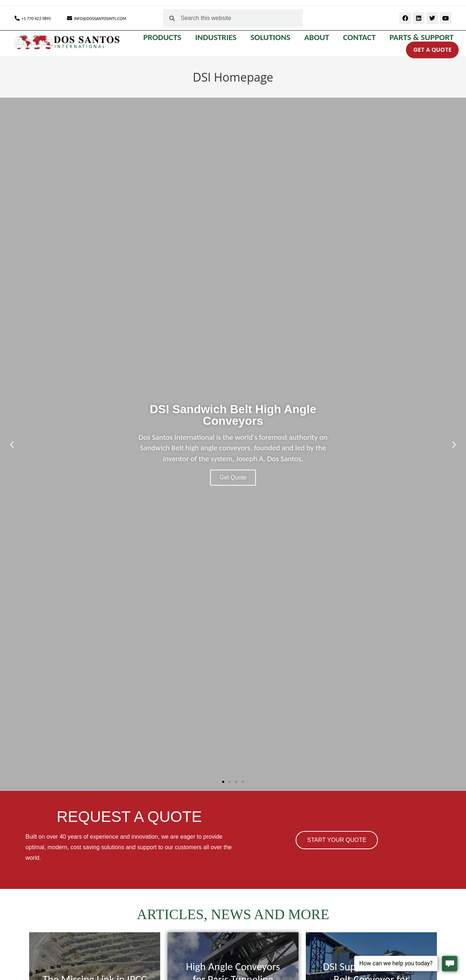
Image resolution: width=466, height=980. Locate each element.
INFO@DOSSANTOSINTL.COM (100, 19)
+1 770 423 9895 (36, 19)
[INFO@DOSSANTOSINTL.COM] (70, 18)
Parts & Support (422, 37)
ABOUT (318, 37)
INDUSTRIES (218, 37)
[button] (12, 444)
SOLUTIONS (272, 37)
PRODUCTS (164, 37)
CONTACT (361, 37)
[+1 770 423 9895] (17, 18)
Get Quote (233, 477)
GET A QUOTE (432, 50)
